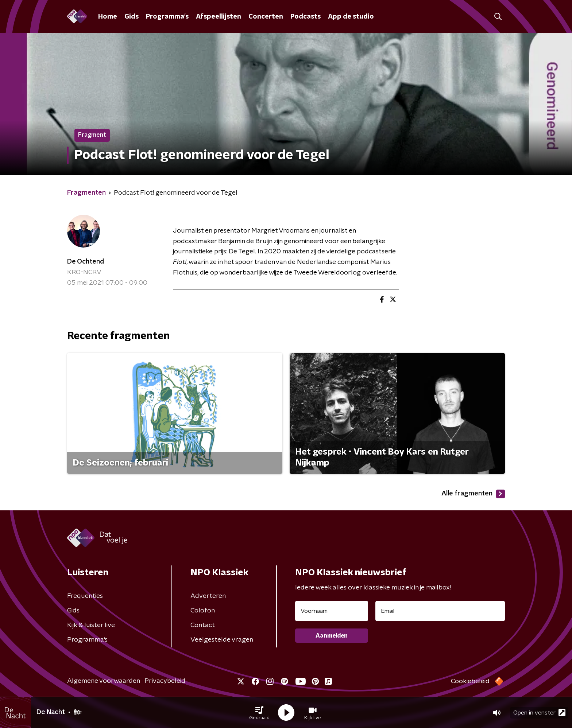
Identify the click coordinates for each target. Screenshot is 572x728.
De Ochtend (86, 262)
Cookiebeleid (470, 681)
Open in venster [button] (539, 713)
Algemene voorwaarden (104, 681)
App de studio (351, 17)
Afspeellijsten (219, 17)
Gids (132, 17)
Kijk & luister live (91, 625)
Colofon (203, 611)
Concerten (266, 17)
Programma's (167, 17)
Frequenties (85, 596)
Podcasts (306, 17)
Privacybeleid (165, 681)
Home (108, 17)
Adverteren (208, 596)
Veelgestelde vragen (222, 640)
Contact (203, 625)
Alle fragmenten (473, 494)
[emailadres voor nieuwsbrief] (440, 611)
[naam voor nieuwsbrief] (332, 611)
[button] (259, 713)
